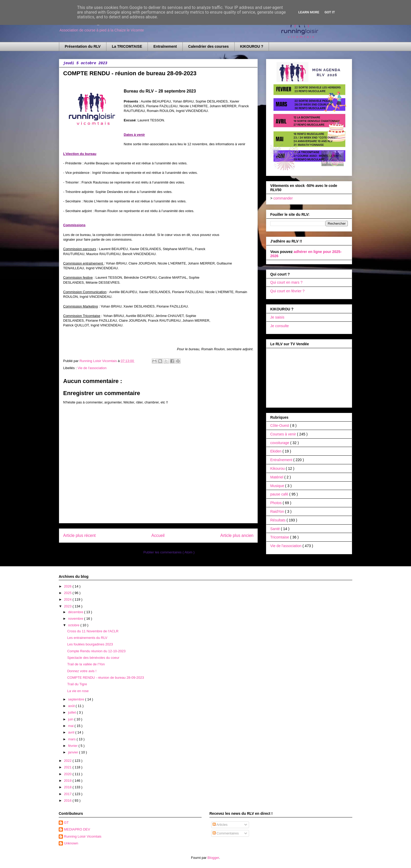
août (72, 706)
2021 (68, 767)
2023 (68, 606)
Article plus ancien (237, 535)
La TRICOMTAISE (127, 46)
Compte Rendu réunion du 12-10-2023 (96, 651)
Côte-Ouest (280, 425)
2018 (68, 787)
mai (71, 726)
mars (72, 739)
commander (283, 198)
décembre (76, 612)
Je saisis (277, 317)
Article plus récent (79, 535)
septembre (77, 699)
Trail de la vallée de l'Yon (86, 664)
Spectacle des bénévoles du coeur (93, 658)
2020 (68, 774)
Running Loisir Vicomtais (83, 836)
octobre (74, 625)
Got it (330, 12)
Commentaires (226, 833)
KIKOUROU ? (252, 46)
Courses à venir (284, 434)
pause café (280, 494)
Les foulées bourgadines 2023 (90, 644)
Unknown (71, 843)
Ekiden (276, 451)
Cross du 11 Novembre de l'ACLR (93, 631)
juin (71, 719)
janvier (74, 752)
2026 (68, 586)
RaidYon (278, 511)
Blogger (213, 858)
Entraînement (165, 46)
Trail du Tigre (77, 684)
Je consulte (280, 326)
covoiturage (280, 443)
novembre (76, 619)
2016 (68, 800)
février (73, 746)
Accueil (158, 535)
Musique (278, 486)
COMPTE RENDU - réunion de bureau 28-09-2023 (106, 678)
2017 (68, 794)
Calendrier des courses (209, 46)
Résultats (278, 520)
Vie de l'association (92, 368)
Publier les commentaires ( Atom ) (169, 552)
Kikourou (278, 468)
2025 (68, 593)
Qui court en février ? (287, 291)
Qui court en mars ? (286, 282)
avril (72, 732)
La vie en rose (78, 691)
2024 (68, 599)
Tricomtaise (280, 537)
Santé (275, 529)
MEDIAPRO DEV (77, 829)
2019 (68, 781)
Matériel (277, 477)
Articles (220, 825)
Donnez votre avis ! (82, 671)
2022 (68, 761)
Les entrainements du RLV (87, 638)
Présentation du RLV (83, 46)
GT (66, 823)
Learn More (309, 12)
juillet (72, 712)
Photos (276, 503)
